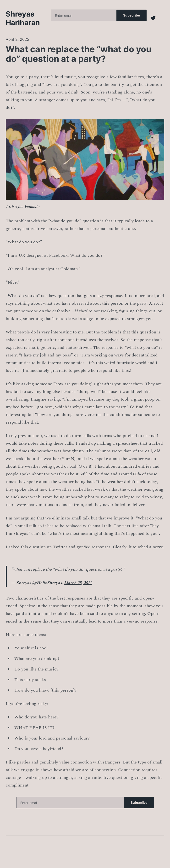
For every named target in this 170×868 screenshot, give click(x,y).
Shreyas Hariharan (23, 18)
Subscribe (132, 15)
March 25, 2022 (78, 583)
